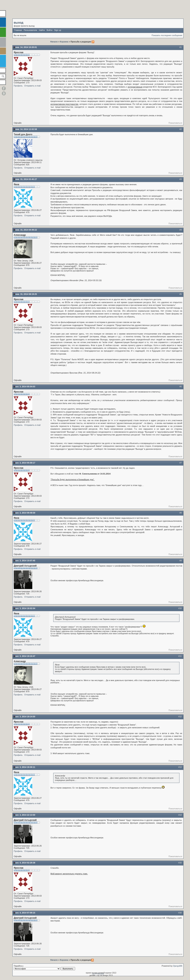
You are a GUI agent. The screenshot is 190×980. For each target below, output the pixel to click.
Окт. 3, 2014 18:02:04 (25, 608)
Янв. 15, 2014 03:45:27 (26, 179)
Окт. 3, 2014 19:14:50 (25, 717)
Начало (54, 42)
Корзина (64, 42)
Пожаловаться (175, 123)
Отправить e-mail (32, 86)
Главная (18, 30)
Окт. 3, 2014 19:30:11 (25, 767)
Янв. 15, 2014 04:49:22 (26, 230)
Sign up (58, 30)
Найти (42, 30)
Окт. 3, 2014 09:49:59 (25, 513)
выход (19, 23)
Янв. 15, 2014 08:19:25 (26, 294)
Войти (49, 30)
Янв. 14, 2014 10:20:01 (26, 47)
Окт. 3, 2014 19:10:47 (25, 656)
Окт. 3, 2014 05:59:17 (25, 463)
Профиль (18, 86)
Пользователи (30, 30)
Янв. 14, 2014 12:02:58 (26, 129)
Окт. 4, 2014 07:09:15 (25, 913)
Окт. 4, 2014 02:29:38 (25, 863)
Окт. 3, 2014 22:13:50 (25, 815)
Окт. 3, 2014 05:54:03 (25, 387)
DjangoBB (178, 966)
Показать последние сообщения (167, 35)
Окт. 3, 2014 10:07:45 (25, 561)
